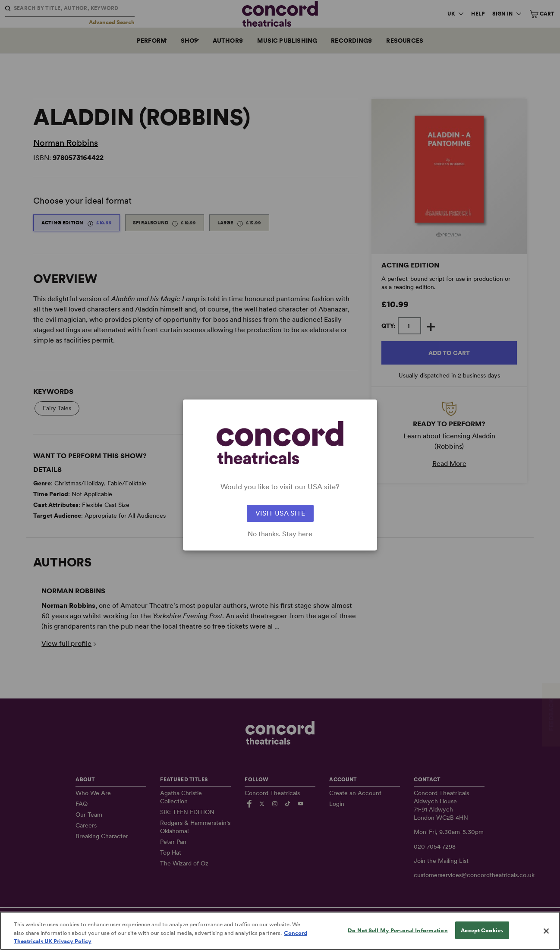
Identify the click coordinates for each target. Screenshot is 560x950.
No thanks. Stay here (280, 534)
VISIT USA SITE (280, 513)
